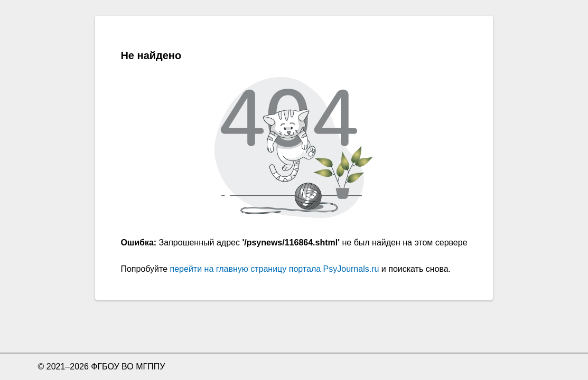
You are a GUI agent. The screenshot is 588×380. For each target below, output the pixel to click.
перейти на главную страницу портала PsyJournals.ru (275, 269)
